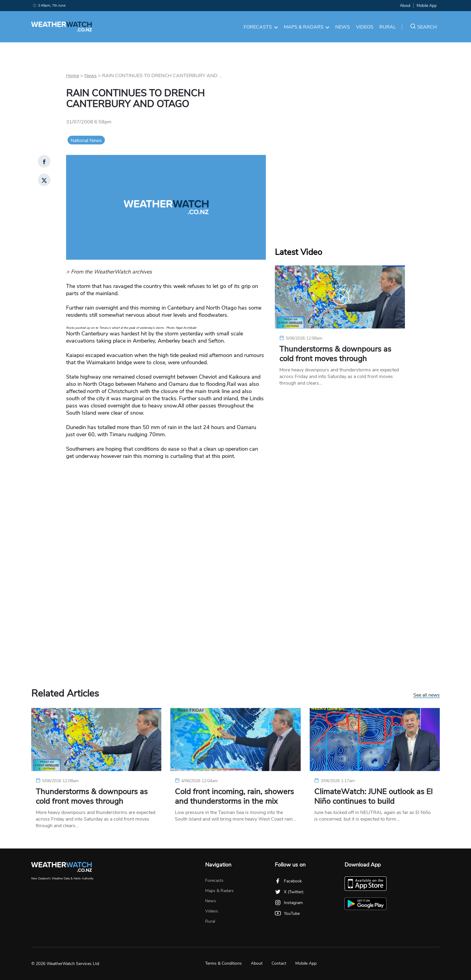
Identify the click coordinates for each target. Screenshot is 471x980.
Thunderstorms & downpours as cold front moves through (335, 354)
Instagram (289, 903)
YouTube (287, 913)
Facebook (288, 881)
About (405, 6)
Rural (388, 27)
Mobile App (427, 6)
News (343, 27)
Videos (365, 27)
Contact (279, 963)
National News (86, 141)
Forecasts (261, 27)
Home (73, 76)
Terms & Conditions (223, 963)
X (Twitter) (289, 892)
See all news (427, 695)
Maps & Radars (307, 27)
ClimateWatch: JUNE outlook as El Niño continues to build (373, 797)
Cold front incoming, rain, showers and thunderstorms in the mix (234, 797)
